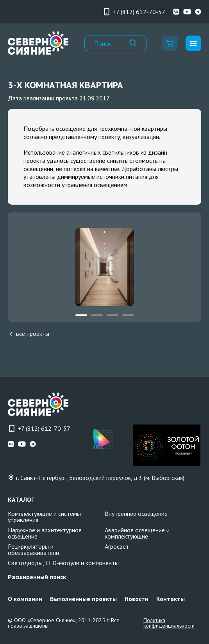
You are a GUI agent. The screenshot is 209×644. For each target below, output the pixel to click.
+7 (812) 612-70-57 (134, 12)
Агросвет (117, 546)
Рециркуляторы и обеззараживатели (33, 549)
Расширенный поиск (37, 577)
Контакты (171, 599)
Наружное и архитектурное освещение (45, 533)
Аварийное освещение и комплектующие (137, 533)
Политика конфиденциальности (169, 623)
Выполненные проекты (83, 599)
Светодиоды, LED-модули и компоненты (63, 563)
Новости (137, 599)
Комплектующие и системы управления (44, 517)
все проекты (29, 334)
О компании (25, 599)
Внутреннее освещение (136, 514)
